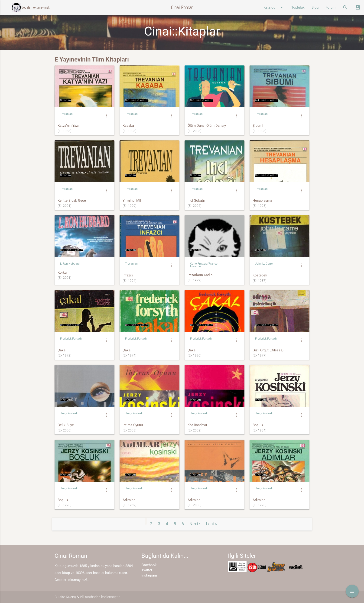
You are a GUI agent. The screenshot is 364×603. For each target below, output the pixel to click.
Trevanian (66, 114)
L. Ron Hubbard (70, 264)
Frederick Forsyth (71, 339)
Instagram (149, 575)
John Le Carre (264, 264)
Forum (330, 7)
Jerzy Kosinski (69, 413)
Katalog (274, 7)
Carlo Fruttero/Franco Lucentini (204, 265)
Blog (315, 7)
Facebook (149, 565)
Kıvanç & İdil (75, 597)
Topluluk (298, 7)
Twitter (147, 570)
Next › (195, 524)
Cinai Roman (182, 7)
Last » (211, 524)
